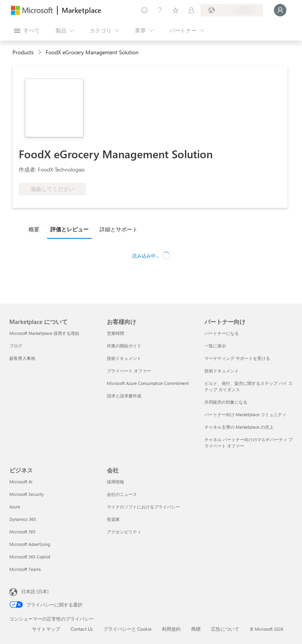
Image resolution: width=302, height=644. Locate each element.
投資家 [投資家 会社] (113, 519)
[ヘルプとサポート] (160, 10)
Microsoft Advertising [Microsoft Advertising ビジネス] (30, 544)
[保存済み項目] (176, 10)
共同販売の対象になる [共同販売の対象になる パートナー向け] (226, 402)
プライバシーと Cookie (127, 629)
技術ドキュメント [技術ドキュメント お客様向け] (124, 358)
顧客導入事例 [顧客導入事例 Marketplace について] (22, 358)
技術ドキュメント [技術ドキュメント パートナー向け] (222, 371)
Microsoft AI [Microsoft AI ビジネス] (21, 482)
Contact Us (82, 629)
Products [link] (23, 52)
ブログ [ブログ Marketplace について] (16, 346)
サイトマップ (46, 629)
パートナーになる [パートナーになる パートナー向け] (222, 333)
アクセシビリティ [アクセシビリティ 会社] (124, 532)
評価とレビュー (69, 229)
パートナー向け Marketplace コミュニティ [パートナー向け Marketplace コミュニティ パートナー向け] (245, 414)
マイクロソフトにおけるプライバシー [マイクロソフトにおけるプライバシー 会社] (143, 507)
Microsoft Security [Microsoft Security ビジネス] (27, 494)
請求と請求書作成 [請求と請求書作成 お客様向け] (124, 396)
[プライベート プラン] (191, 10)
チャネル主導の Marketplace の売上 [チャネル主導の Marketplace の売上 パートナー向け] (239, 427)
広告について (225, 629)
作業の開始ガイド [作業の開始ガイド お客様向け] (124, 346)
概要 (34, 229)
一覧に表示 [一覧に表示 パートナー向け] (215, 346)
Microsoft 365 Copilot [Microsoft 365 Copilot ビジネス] (30, 557)
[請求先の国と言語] (232, 10)
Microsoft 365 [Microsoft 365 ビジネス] (22, 532)
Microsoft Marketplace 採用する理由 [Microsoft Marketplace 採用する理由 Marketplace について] (44, 333)
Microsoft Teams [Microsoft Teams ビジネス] (25, 569)
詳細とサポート (119, 229)
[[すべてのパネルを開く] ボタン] (27, 30)
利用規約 (171, 629)
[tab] (36, 229)
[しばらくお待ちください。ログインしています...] (280, 10)
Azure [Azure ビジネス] (15, 507)
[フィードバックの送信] (144, 10)
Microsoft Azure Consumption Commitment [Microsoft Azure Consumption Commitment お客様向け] (148, 383)
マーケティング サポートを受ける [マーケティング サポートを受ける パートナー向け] (237, 358)
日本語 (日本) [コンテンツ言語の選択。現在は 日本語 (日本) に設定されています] (35, 591)
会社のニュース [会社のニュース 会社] (122, 494)
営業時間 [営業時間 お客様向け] (115, 333)
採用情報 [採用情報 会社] (115, 482)
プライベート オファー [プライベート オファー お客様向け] (129, 371)
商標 (196, 629)
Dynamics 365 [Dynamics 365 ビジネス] (23, 519)
